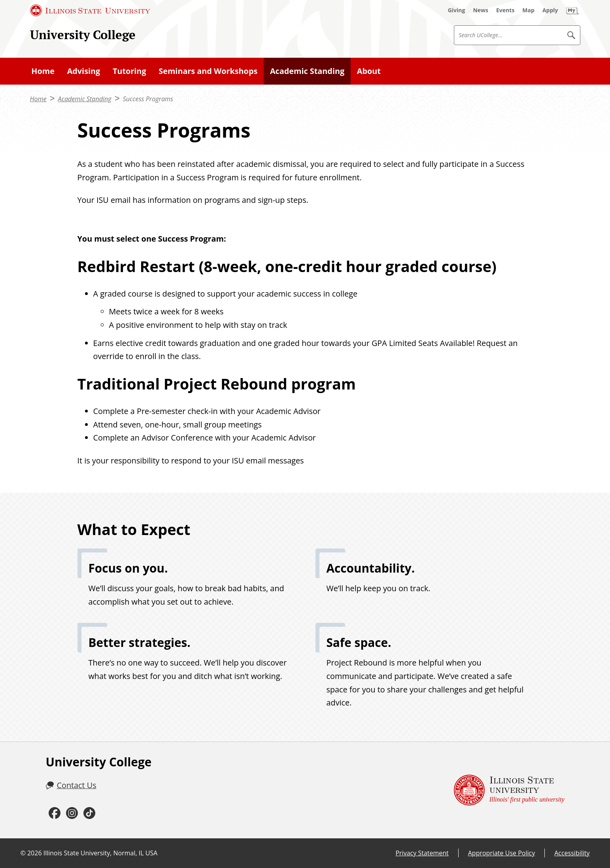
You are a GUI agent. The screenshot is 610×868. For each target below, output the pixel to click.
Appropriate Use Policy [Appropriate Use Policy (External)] (501, 853)
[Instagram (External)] (72, 813)
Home (43, 71)
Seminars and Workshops (208, 71)
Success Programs (148, 99)
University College (83, 35)
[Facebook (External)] (55, 813)
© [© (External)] (23, 853)
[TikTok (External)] (89, 813)
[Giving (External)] (457, 10)
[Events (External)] (505, 10)
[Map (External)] (528, 10)
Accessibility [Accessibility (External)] (572, 853)
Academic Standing (307, 71)
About (369, 71)
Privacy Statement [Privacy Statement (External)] (422, 853)
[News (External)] (481, 10)
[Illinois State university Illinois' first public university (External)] (509, 790)
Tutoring (129, 71)
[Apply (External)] (550, 10)
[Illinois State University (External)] (90, 10)
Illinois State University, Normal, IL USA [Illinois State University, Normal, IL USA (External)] (101, 853)
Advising (84, 71)
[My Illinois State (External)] (572, 10)
